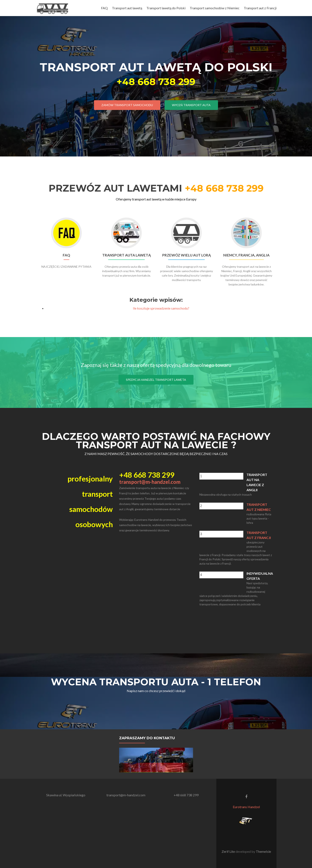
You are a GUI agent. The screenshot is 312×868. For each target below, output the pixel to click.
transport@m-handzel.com (150, 482)
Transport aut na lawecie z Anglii (257, 482)
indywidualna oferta (260, 576)
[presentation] (221, 476)
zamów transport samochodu (127, 105)
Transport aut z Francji (260, 8)
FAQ (104, 8)
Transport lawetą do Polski (166, 8)
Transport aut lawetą (127, 8)
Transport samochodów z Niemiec (215, 8)
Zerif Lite (229, 851)
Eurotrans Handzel (246, 807)
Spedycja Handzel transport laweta (156, 380)
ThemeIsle (263, 851)
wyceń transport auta (191, 105)
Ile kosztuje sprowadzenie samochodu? (161, 308)
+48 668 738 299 (156, 82)
